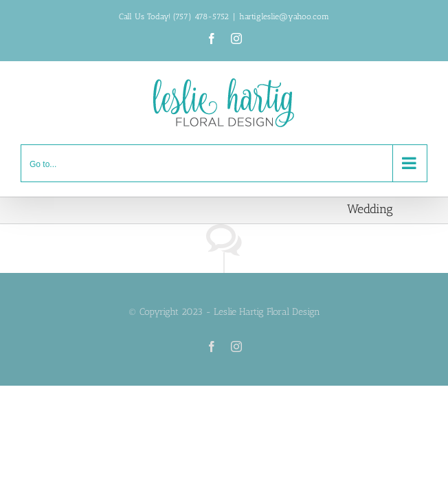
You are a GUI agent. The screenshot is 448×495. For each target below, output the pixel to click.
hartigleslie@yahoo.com (284, 16)
